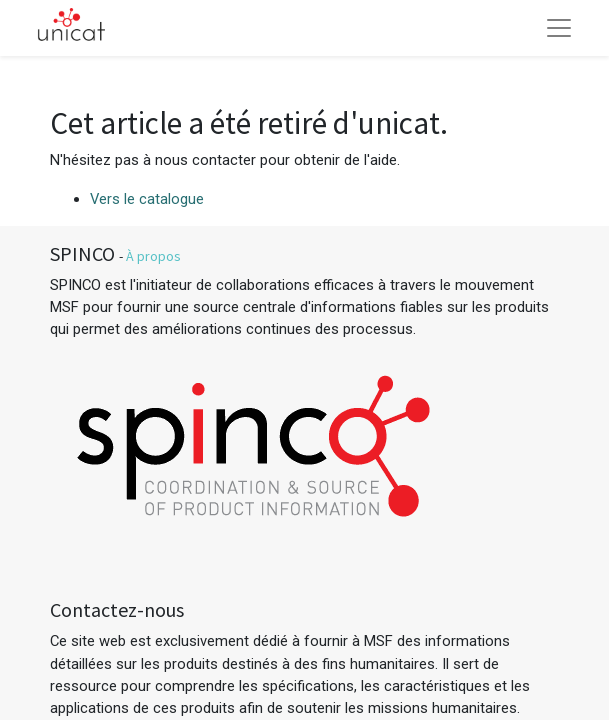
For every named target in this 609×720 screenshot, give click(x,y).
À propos (153, 256)
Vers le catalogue (147, 199)
